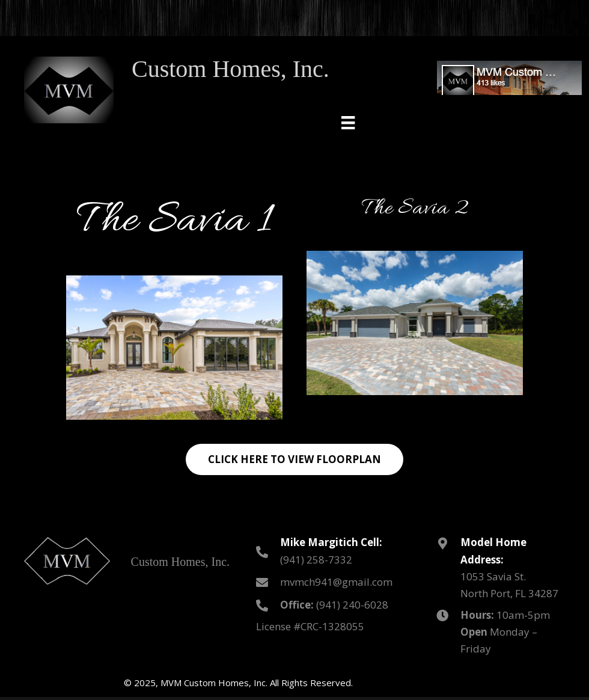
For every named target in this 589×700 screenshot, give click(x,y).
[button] (294, 459)
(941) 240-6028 (352, 605)
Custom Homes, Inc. (230, 69)
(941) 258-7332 (316, 560)
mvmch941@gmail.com (336, 582)
